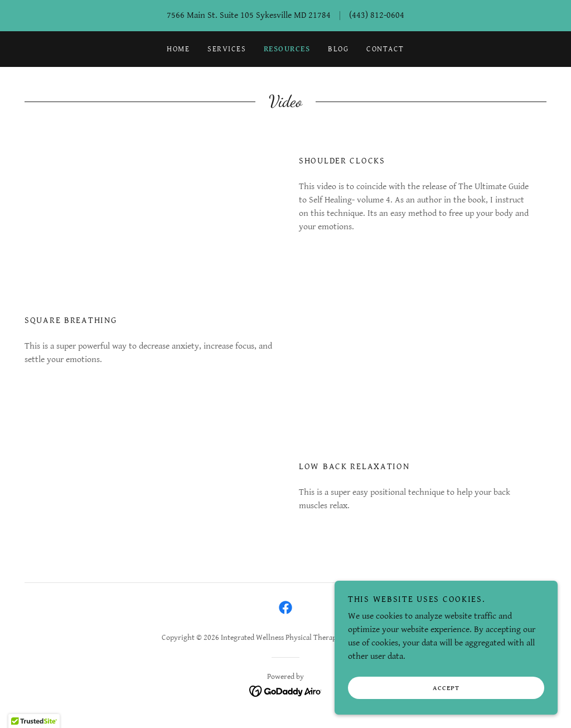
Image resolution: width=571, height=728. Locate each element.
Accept (446, 688)
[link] (285, 608)
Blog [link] (338, 49)
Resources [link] (287, 49)
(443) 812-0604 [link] (377, 15)
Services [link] (227, 49)
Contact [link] (385, 49)
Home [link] (178, 49)
